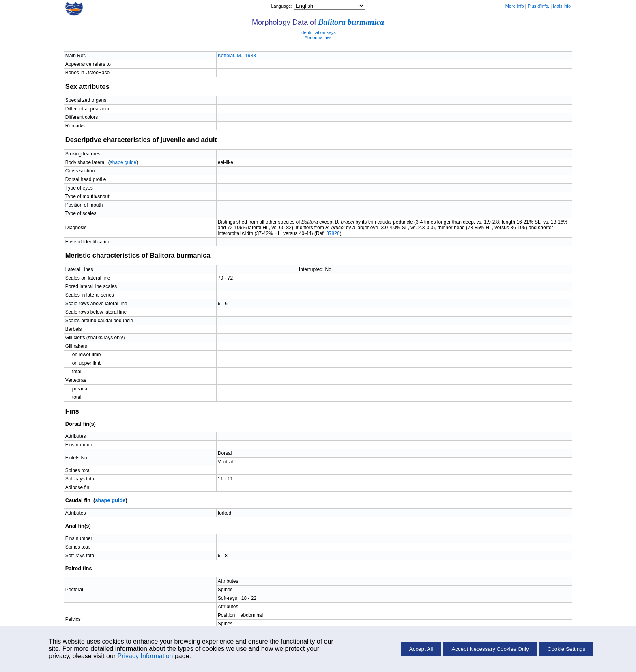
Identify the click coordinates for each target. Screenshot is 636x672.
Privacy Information (145, 656)
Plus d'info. (538, 6)
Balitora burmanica (351, 22)
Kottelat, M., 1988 (237, 56)
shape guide (123, 162)
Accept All (421, 649)
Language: (282, 6)
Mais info (562, 6)
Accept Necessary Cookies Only (490, 649)
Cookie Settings (566, 649)
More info (515, 6)
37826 (333, 233)
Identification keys (318, 32)
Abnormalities (318, 37)
